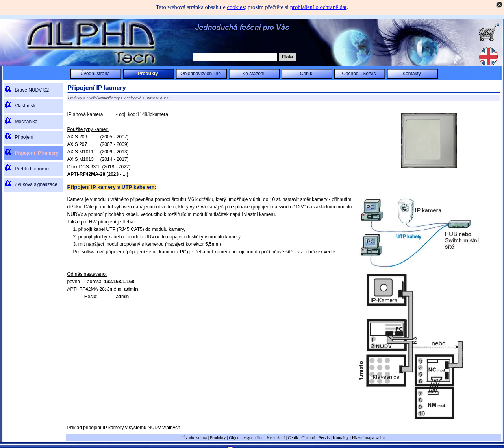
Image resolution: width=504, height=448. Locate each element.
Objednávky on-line (246, 437)
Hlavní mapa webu (368, 437)
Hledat (287, 57)
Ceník (293, 437)
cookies (236, 7)
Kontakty (341, 437)
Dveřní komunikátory (103, 98)
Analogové (133, 98)
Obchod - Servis (315, 437)
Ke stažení (276, 437)
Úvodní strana (195, 437)
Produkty (75, 98)
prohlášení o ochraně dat (319, 7)
